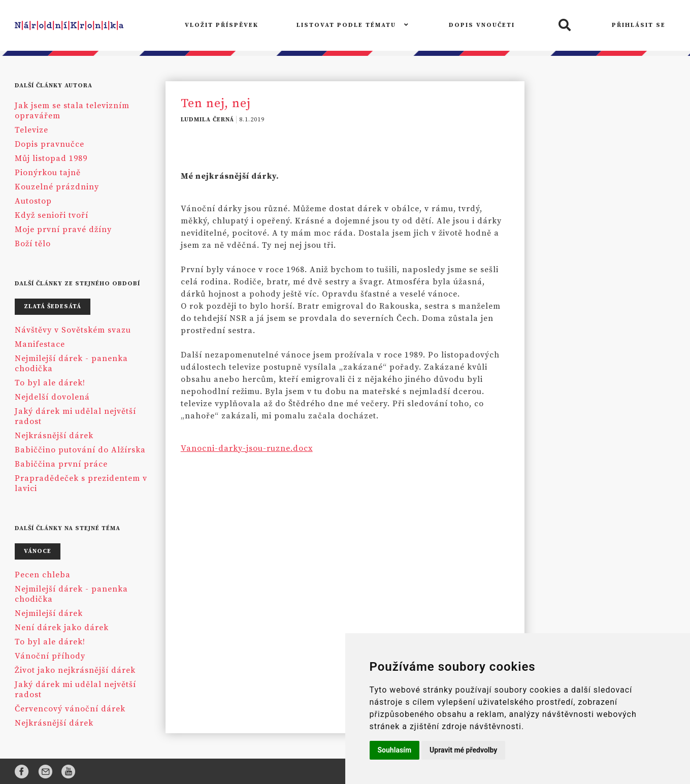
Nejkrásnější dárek (54, 436)
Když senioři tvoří (52, 215)
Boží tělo (33, 244)
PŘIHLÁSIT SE (639, 25)
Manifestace (40, 344)
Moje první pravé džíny (63, 230)
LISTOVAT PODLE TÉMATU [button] (354, 25)
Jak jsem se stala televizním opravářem (72, 111)
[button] (563, 26)
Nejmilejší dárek (49, 613)
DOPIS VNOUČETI (482, 25)
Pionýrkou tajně (48, 173)
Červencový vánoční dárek (70, 709)
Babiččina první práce (61, 464)
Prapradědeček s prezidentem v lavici (81, 483)
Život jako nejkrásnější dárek (75, 670)
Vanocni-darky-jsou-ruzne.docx (247, 448)
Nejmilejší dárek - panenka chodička (71, 364)
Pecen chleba (43, 575)
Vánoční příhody (50, 656)
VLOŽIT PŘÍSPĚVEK (222, 25)
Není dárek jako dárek (62, 628)
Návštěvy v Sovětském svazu (73, 330)
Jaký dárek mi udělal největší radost (75, 416)
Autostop (33, 201)
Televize (31, 130)
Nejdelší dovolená (52, 397)
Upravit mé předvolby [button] (463, 750)
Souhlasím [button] (395, 750)
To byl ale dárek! (50, 383)
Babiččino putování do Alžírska (80, 450)
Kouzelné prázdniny (57, 187)
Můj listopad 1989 (51, 158)
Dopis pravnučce (50, 144)
